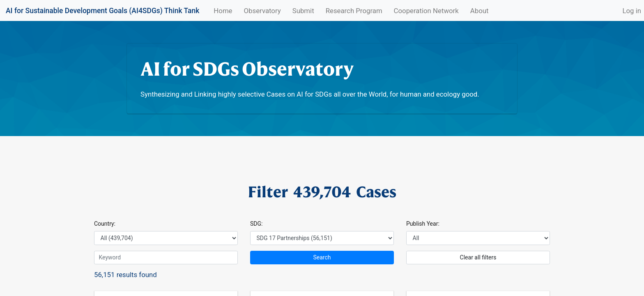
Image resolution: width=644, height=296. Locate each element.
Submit (303, 11)
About (480, 11)
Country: (105, 224)
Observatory (262, 11)
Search (322, 257)
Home (224, 10)
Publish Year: (423, 224)
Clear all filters (478, 257)
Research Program (354, 11)
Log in (632, 11)
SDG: (256, 224)
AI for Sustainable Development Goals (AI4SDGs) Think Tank (102, 11)
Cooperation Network (426, 11)
